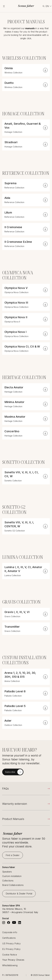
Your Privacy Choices (13, 960)
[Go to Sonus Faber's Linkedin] (20, 923)
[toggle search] (43, 6)
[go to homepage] (26, 6)
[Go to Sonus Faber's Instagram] (4, 923)
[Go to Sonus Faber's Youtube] (14, 923)
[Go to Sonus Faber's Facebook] (9, 923)
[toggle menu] (6, 6)
